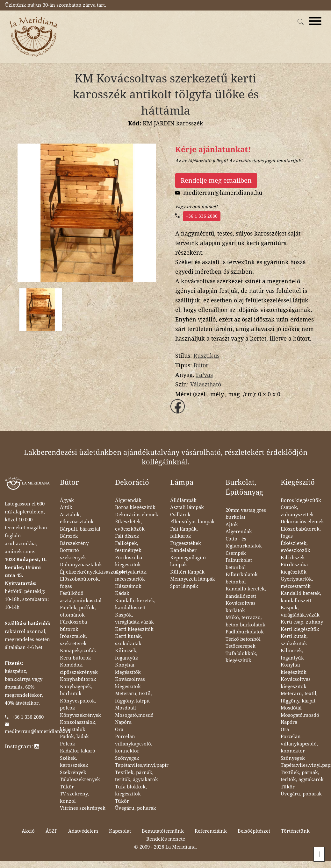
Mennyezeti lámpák (193, 579)
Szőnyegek (127, 758)
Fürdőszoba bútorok (73, 626)
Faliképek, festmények (128, 547)
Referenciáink (211, 831)
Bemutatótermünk (163, 831)
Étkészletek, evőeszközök (130, 525)
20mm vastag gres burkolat (246, 514)
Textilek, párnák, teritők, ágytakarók (137, 776)
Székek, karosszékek (74, 762)
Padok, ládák (74, 737)
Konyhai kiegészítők (128, 669)
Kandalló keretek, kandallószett (135, 604)
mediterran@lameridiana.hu (38, 731)
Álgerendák (128, 500)
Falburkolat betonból (239, 564)
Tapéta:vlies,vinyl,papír (142, 765)
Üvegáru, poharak (136, 808)
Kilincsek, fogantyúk (127, 654)
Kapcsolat (120, 831)
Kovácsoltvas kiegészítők (130, 683)
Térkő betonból (243, 639)
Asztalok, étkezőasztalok (77, 518)
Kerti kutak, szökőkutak (129, 640)
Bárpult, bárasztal (80, 529)
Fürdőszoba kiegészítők (129, 561)
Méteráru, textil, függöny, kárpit (133, 697)
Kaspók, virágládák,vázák (134, 619)
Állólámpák (183, 500)
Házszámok (128, 586)
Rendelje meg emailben (216, 180)
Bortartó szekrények (73, 554)
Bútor (201, 365)
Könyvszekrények (80, 715)
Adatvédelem (83, 831)
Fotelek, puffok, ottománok (78, 611)
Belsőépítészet (254, 831)
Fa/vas (204, 375)
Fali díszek (127, 536)
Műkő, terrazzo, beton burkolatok (245, 621)
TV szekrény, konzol (74, 797)
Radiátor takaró (78, 751)
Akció (28, 831)
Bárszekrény (74, 543)
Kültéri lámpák (187, 572)
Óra (119, 730)
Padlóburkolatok (245, 632)
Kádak (122, 593)
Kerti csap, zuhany (302, 622)
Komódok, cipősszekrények (79, 669)
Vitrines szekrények (83, 808)
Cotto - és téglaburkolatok (244, 543)
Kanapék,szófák (78, 651)
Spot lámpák (184, 586)
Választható (206, 384)
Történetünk (295, 831)
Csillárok (180, 515)
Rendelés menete (166, 839)
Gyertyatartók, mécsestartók (131, 576)
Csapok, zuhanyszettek (297, 511)
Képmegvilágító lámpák (188, 561)
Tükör (67, 787)
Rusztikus (206, 356)
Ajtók (66, 507)
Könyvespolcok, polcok (78, 705)
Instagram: (22, 746)
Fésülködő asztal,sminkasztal (81, 597)
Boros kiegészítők (135, 507)
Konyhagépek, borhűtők (76, 690)
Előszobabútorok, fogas (80, 583)
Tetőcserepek (241, 646)
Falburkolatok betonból (242, 578)
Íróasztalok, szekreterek (73, 640)
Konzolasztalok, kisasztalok (78, 726)
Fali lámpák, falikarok (184, 533)
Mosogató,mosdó (134, 715)
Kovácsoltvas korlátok (241, 607)
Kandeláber (183, 550)
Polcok (68, 744)
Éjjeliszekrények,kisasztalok (92, 572)
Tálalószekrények (80, 780)
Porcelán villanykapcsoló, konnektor (134, 744)
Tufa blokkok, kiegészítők (131, 790)
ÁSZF (51, 831)
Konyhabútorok (78, 679)
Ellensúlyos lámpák (192, 522)
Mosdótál (126, 708)
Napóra (123, 722)
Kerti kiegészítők (134, 629)
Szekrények (73, 773)
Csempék (236, 553)
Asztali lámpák (187, 507)
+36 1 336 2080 (202, 216)
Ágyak (67, 500)
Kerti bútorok (76, 658)
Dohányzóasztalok (81, 565)
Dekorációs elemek (137, 515)
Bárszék (69, 536)
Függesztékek (186, 543)
